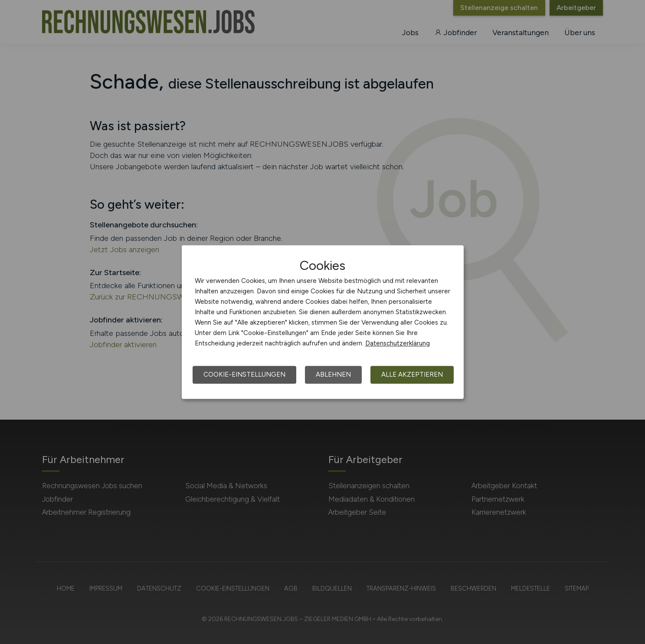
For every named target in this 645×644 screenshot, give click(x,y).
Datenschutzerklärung (398, 343)
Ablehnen (333, 375)
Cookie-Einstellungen (244, 375)
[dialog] (323, 322)
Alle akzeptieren (412, 375)
